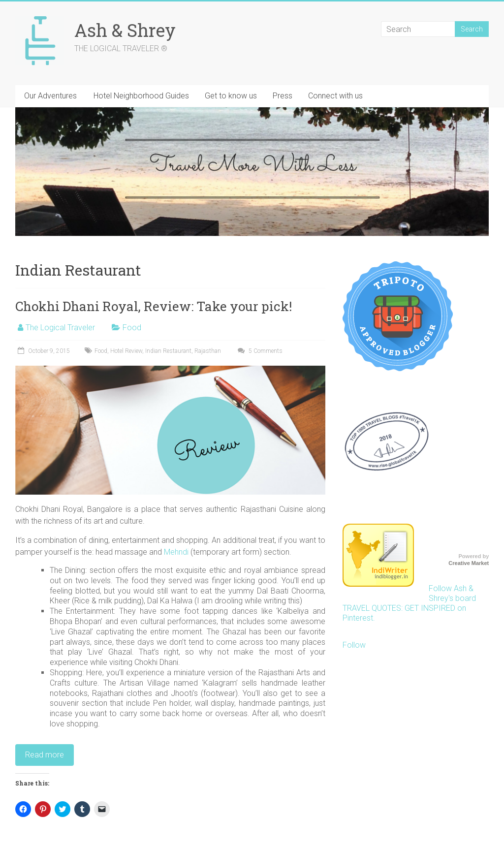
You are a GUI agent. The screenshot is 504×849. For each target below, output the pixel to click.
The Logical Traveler (60, 328)
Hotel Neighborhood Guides (141, 96)
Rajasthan (208, 351)
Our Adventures (50, 96)
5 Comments (259, 351)
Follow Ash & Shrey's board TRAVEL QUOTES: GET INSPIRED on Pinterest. (409, 603)
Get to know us (231, 96)
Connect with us (335, 96)
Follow (354, 645)
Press (283, 96)
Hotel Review (126, 351)
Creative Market (469, 563)
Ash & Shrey (125, 30)
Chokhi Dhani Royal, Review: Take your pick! (154, 306)
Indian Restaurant (168, 351)
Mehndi (177, 552)
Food (132, 328)
